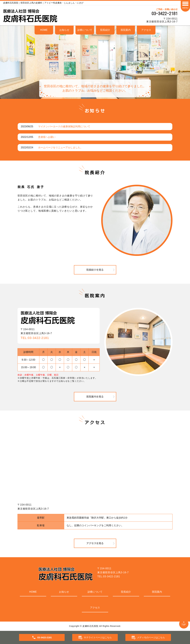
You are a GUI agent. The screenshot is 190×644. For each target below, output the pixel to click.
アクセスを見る (95, 543)
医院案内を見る (95, 397)
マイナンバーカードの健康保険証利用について (64, 126)
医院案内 (126, 30)
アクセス (146, 30)
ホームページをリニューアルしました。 (60, 148)
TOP (184, 625)
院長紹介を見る (95, 270)
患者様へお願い (47, 137)
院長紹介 (105, 30)
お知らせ (64, 30)
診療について (85, 30)
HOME (44, 30)
